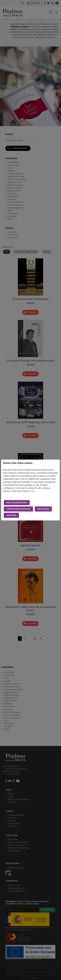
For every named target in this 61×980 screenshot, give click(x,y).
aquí (32, 491)
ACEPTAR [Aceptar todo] (11, 515)
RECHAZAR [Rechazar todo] (43, 509)
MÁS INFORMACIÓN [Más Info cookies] (17, 503)
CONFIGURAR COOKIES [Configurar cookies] (18, 509)
